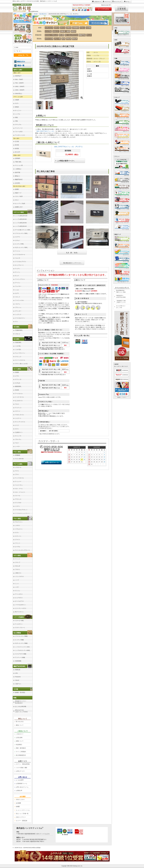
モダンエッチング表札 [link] (21, 247)
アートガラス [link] (19, 594)
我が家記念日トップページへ (72, 263)
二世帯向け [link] (18, 169)
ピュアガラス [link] (19, 598)
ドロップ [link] (18, 562)
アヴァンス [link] (18, 499)
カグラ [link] (17, 293)
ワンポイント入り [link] (20, 135)
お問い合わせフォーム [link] (22, 787)
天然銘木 (76, 28)
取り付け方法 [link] (20, 722)
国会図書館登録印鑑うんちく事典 (121, 291)
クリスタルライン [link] (20, 318)
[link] (23, 212)
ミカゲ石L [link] (18, 346)
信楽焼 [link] (17, 372)
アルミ (82, 28)
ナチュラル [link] (18, 125)
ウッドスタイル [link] (19, 478)
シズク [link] (17, 587)
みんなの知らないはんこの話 (121, 307)
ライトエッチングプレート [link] (22, 550)
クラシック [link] (18, 357)
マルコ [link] (17, 404)
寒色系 (69, 39)
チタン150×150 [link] (19, 459)
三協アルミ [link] (18, 684)
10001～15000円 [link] (20, 86)
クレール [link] (18, 496)
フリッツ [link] (18, 543)
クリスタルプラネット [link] (21, 510)
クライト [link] (18, 540)
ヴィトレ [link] (18, 591)
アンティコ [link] (18, 408)
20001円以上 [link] (19, 94)
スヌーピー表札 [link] (19, 621)
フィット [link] (18, 559)
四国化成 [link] (18, 670)
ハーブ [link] (17, 580)
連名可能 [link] (18, 172)
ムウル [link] (17, 376)
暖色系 (75, 39)
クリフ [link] (17, 425)
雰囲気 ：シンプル (93, 55)
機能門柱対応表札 (19, 666)
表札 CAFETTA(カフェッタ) (45, 131)
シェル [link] (17, 290)
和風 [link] (16, 117)
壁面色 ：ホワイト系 (94, 62)
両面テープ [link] (18, 193)
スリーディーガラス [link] (21, 608)
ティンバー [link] (18, 481)
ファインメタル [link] (19, 300)
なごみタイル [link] (19, 401)
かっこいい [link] (18, 110)
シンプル (48, 31)
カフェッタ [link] (18, 379)
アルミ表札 (17, 519)
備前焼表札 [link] (18, 386)
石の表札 (16, 339)
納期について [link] (20, 741)
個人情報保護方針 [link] (21, 755)
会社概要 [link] (18, 803)
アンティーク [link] (19, 128)
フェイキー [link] (18, 286)
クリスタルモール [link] (20, 255)
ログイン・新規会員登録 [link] (23, 764)
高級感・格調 (65, 31)
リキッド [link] (18, 297)
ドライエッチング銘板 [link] (21, 636)
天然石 (69, 28)
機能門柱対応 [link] (19, 179)
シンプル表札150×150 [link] (21, 216)
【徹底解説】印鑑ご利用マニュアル (121, 302)
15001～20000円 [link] (20, 90)
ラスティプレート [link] (20, 628)
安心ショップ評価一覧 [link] (22, 814)
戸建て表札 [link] (18, 162)
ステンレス (49, 28)
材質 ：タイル (92, 52)
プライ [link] (17, 474)
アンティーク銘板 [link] (20, 657)
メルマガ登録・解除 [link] (22, 768)
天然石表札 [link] (18, 342)
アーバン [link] (18, 283)
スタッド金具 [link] (19, 196)
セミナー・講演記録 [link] (22, 821)
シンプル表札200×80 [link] (21, 219)
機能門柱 (82, 35)
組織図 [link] (18, 807)
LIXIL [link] (16, 673)
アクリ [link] (17, 471)
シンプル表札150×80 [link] (21, 223)
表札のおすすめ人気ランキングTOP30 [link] (21, 711)
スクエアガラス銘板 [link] (21, 654)
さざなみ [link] (18, 383)
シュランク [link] (18, 314)
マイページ (107, 2)
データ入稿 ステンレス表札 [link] (23, 230)
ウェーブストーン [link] (20, 353)
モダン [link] (17, 103)
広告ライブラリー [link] (21, 817)
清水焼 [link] (17, 390)
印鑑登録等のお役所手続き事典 (121, 296)
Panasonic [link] (18, 677)
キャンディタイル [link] (20, 422)
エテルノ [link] (18, 240)
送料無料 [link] (18, 158)
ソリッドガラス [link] (19, 576)
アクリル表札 (18, 464)
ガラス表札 (17, 556)
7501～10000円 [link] (19, 83)
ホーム (127, 2)
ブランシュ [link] (18, 307)
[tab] (80, 23)
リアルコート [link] (19, 529)
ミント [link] (17, 584)
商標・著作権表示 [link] (21, 748)
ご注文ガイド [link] (20, 734)
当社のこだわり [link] (20, 799)
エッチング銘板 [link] (19, 640)
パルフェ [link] (18, 304)
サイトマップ (117, 2)
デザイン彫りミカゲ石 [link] (21, 364)
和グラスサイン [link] (19, 612)
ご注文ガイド (97, 2)
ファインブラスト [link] (20, 279)
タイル (63, 28)
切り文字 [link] (18, 152)
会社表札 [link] (18, 183)
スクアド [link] (18, 237)
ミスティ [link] (18, 506)
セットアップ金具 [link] (20, 204)
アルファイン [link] (19, 522)
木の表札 (16, 327)
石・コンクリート (71, 35)
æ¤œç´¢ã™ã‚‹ (22, 55)
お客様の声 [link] (19, 791)
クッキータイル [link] (19, 397)
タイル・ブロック (51, 35)
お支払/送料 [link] (19, 738)
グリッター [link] (18, 311)
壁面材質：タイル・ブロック (96, 59)
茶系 (63, 39)
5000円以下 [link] (18, 76)
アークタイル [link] (19, 394)
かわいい (56, 31)
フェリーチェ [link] (19, 485)
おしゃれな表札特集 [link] (21, 706)
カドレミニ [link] (18, 536)
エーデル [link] (18, 547)
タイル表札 (17, 369)
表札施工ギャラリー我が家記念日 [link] (21, 702)
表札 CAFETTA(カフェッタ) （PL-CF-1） (69, 147)
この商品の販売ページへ (66, 161)
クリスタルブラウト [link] (21, 262)
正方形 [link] (17, 141)
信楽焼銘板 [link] (18, 661)
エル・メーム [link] (19, 489)
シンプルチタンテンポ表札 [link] (22, 650)
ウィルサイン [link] (19, 624)
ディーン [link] (18, 272)
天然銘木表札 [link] (19, 330)
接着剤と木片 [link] (19, 207)
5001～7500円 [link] (19, 79)
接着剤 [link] (17, 189)
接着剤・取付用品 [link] (20, 692)
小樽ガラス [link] (18, 573)
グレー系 (57, 39)
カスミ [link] (17, 429)
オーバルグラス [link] (19, 601)
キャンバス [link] (18, 436)
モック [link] (17, 276)
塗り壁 (61, 35)
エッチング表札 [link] (19, 244)
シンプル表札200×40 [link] (21, 226)
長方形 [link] (17, 145)
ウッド (89, 35)
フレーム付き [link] (19, 132)
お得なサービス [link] (20, 771)
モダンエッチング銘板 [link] (21, 643)
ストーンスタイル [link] (20, 360)
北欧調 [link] (17, 100)
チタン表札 (17, 452)
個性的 (73, 31)
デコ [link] (16, 322)
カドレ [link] (17, 533)
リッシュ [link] (18, 251)
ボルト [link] (17, 200)
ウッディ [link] (18, 269)
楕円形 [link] (17, 149)
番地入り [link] (18, 176)
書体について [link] (20, 725)
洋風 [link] (16, 121)
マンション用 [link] (19, 165)
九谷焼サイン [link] (19, 432)
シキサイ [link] (18, 525)
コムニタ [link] (18, 258)
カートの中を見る (103, 9)
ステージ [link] (18, 411)
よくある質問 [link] (20, 780)
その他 (88, 28)
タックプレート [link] (19, 265)
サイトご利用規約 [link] (21, 752)
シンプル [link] (18, 114)
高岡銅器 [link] (18, 455)
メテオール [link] (18, 467)
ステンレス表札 (19, 212)
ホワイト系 (49, 39)
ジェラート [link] (18, 418)
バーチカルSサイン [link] (20, 605)
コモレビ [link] (18, 334)
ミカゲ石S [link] (18, 349)
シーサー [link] (18, 446)
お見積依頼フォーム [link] (22, 783)
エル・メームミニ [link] (20, 492)
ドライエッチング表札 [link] (21, 233)
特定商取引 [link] (19, 745)
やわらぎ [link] (18, 566)
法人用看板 (17, 633)
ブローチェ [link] (18, 439)
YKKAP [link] (17, 680)
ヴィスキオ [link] (18, 503)
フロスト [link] (18, 569)
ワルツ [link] (17, 443)
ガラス (57, 28)
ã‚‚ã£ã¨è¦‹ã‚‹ (72, 253)
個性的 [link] (17, 107)
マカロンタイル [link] (19, 415)
